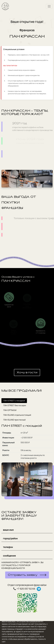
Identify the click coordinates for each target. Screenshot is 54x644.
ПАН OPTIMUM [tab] (10, 410)
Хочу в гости (27, 372)
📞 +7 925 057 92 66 (24, 589)
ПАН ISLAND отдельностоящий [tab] (17, 415)
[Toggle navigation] (49, 6)
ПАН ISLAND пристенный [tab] (14, 420)
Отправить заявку (23, 575)
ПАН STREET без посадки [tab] (15, 405)
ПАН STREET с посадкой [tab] (14, 401)
